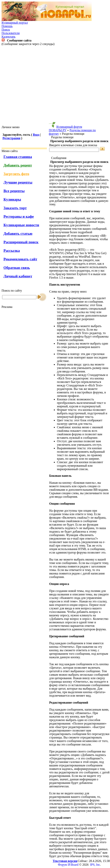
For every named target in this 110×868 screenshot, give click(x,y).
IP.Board (73, 865)
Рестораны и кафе (19, 216)
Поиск (6, 30)
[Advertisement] (54, 86)
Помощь (7, 26)
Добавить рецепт (18, 165)
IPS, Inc (95, 865)
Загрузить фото (16, 174)
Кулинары (12, 199)
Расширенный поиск (21, 242)
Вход (36, 135)
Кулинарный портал (15, 23)
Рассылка (12, 251)
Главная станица (18, 157)
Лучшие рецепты (18, 182)
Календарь (9, 37)
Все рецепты (14, 191)
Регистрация (11, 138)
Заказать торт (15, 208)
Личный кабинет (18, 276)
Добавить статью (18, 234)
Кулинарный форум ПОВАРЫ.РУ (65, 128)
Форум (62, 865)
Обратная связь (17, 268)
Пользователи (11, 33)
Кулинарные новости (21, 225)
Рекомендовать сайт (20, 259)
